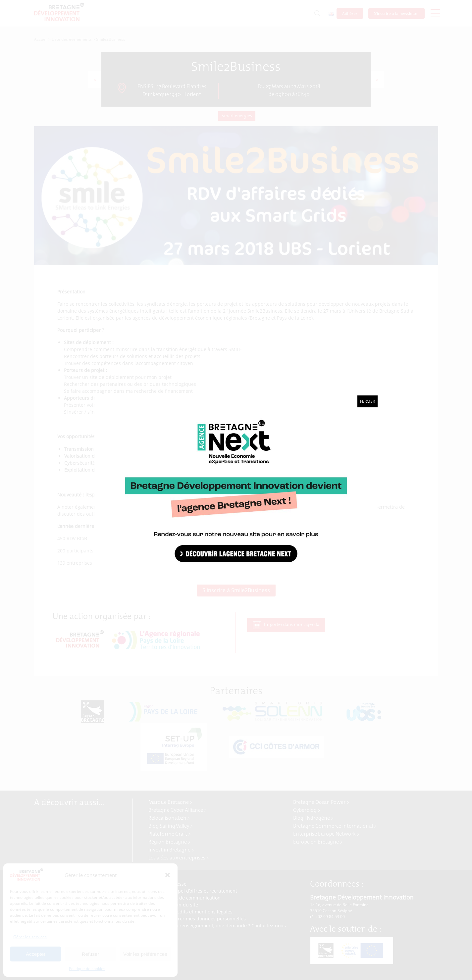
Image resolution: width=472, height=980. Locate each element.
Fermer (367, 401)
